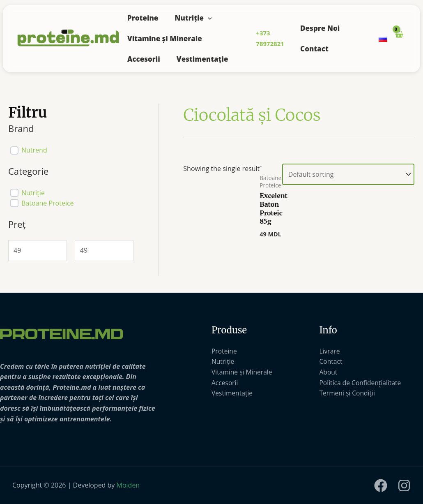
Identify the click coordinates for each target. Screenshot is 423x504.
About (329, 372)
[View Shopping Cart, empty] (399, 39)
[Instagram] (404, 486)
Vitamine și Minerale (165, 38)
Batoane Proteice (48, 203)
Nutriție (193, 18)
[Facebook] (381, 486)
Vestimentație (202, 59)
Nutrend (34, 150)
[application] (208, 18)
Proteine (143, 18)
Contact (314, 49)
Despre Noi (320, 28)
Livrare (330, 351)
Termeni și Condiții (348, 393)
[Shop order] (348, 174)
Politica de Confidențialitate (361, 383)
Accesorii (144, 59)
